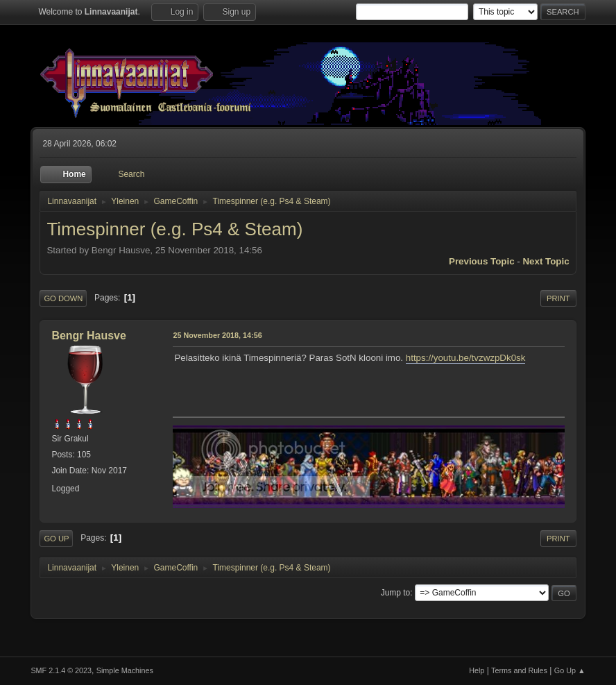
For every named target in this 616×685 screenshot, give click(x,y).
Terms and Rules (519, 670)
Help (477, 670)
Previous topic (482, 261)
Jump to (396, 593)
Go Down (63, 298)
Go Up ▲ (570, 670)
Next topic (546, 261)
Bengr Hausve (89, 336)
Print (558, 298)
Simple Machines (125, 670)
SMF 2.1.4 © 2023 (61, 670)
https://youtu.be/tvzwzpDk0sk (466, 358)
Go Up (56, 539)
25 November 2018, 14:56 (217, 335)
